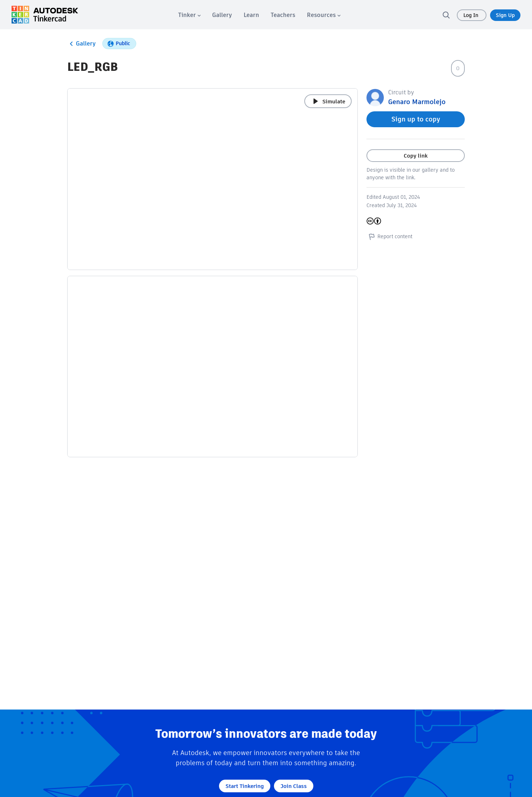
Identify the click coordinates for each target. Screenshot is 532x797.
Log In (472, 15)
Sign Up (505, 15)
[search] (446, 15)
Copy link (416, 156)
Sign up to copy (416, 119)
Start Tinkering (245, 786)
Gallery (81, 44)
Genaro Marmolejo (417, 102)
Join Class (294, 786)
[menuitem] (189, 15)
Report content (389, 236)
